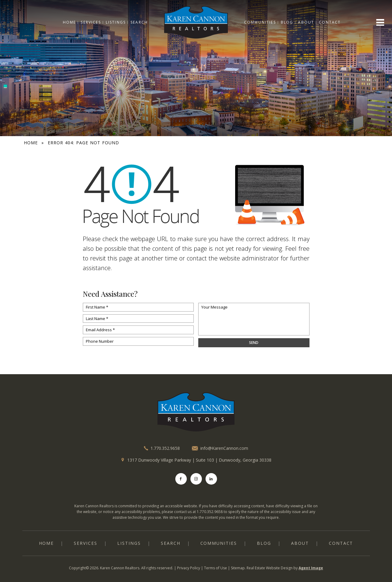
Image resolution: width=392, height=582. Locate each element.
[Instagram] (196, 479)
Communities (260, 22)
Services (91, 22)
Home (69, 22)
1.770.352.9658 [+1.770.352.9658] (165, 448)
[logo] (196, 412)
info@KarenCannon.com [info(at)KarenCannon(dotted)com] (224, 448)
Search (139, 22)
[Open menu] (380, 22)
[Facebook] (181, 479)
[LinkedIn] (211, 479)
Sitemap (238, 568)
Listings (115, 22)
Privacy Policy (189, 568)
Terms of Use (215, 568)
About (306, 22)
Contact (330, 22)
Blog (287, 22)
